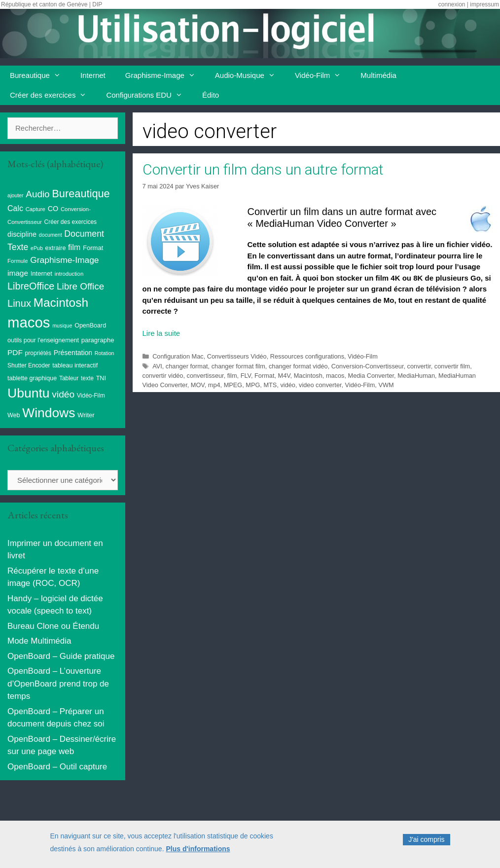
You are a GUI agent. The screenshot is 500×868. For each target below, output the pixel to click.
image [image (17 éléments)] (18, 273)
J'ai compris (426, 845)
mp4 (214, 385)
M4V (284, 376)
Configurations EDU (149, 95)
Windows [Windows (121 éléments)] (49, 413)
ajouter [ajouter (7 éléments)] (16, 195)
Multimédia (378, 75)
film (232, 376)
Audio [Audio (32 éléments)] (37, 194)
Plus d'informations (198, 854)
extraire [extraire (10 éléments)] (56, 248)
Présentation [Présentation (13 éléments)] (73, 353)
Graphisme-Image (165, 75)
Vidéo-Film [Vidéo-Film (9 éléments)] (91, 396)
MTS (270, 385)
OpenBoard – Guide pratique (61, 656)
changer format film (238, 366)
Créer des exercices (53, 95)
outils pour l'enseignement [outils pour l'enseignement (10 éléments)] (43, 340)
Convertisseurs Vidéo (237, 356)
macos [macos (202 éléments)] (29, 322)
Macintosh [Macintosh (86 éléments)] (61, 303)
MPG (253, 385)
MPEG (233, 385)
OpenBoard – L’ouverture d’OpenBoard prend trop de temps (58, 684)
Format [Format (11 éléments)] (93, 248)
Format (264, 376)
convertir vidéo (163, 376)
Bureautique (40, 75)
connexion (452, 4)
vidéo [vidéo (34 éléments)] (63, 394)
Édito (211, 95)
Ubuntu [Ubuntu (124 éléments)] (29, 393)
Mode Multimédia (39, 641)
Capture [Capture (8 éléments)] (36, 209)
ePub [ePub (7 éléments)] (37, 248)
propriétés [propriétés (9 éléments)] (38, 353)
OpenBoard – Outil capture (57, 767)
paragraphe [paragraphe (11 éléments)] (98, 340)
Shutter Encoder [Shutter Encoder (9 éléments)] (29, 365)
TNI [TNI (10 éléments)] (101, 378)
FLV (246, 376)
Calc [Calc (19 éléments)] (15, 208)
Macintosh (308, 376)
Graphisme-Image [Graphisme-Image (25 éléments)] (64, 260)
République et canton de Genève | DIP (52, 4)
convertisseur (205, 376)
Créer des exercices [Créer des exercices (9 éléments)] (71, 222)
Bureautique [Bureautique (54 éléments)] (81, 194)
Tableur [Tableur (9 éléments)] (69, 378)
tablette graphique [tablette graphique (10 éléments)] (32, 378)
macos (335, 376)
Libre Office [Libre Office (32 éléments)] (80, 286)
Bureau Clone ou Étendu (53, 626)
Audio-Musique (250, 75)
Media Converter (371, 376)
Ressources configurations (307, 356)
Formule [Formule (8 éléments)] (18, 261)
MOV (198, 385)
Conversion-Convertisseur (368, 366)
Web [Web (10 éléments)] (14, 415)
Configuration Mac (178, 356)
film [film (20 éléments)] (74, 247)
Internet (93, 75)
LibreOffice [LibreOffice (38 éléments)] (31, 286)
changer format (187, 366)
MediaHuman (416, 376)
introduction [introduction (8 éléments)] (69, 274)
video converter (320, 385)
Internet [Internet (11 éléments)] (41, 273)
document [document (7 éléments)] (51, 235)
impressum (484, 4)
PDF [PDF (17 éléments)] (15, 352)
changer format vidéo (298, 366)
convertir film (452, 366)
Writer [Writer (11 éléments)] (86, 415)
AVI (157, 366)
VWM (386, 385)
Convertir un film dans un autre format (263, 169)
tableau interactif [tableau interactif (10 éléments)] (75, 365)
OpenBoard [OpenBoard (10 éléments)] (90, 325)
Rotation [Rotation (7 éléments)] (105, 353)
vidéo (287, 385)
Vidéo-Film (323, 75)
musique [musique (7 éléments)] (62, 325)
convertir (419, 366)
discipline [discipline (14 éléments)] (22, 234)
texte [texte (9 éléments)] (87, 378)
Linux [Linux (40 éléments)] (19, 303)
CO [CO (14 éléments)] (53, 209)
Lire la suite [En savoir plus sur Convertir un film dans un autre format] (161, 333)
